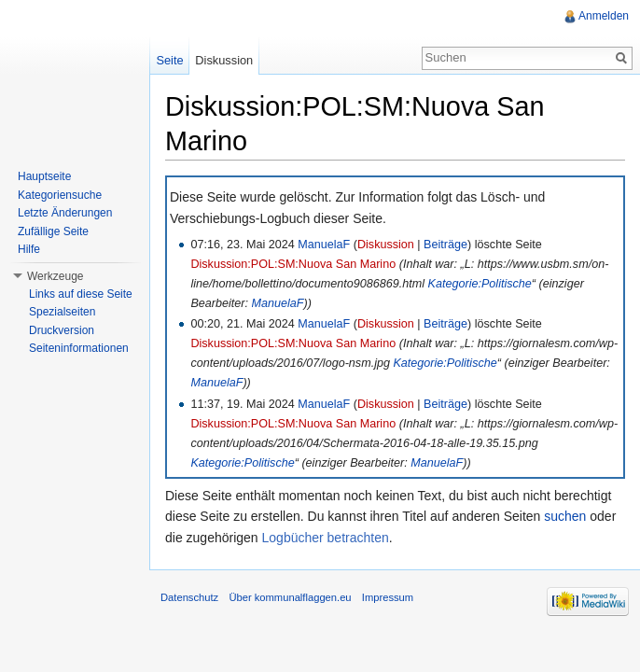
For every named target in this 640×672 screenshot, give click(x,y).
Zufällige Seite (53, 231)
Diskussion (386, 245)
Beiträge (445, 245)
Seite (169, 60)
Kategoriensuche (60, 195)
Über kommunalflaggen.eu (290, 597)
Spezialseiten (62, 312)
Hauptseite (44, 176)
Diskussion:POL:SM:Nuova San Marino (293, 264)
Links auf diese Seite (81, 294)
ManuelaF (324, 245)
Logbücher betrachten (326, 538)
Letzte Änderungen (65, 213)
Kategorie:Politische (480, 284)
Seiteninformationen (79, 348)
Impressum (388, 597)
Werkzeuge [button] (55, 276)
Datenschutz (189, 597)
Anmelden (604, 16)
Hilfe (29, 249)
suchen (565, 516)
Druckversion (62, 330)
